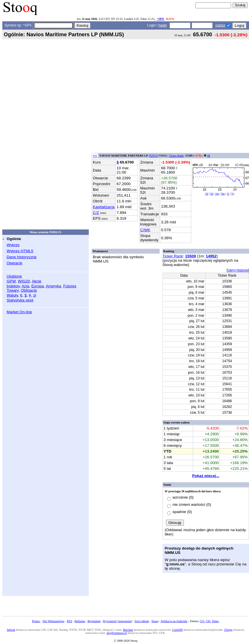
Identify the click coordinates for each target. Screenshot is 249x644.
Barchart (128, 630)
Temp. (216, 621)
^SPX (160, 19)
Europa (38, 286)
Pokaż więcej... (206, 476)
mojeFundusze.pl (117, 633)
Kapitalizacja (104, 207)
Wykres (13, 245)
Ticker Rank (176, 156)
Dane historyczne (22, 257)
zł (35, 295)
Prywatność (110, 621)
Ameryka (53, 286)
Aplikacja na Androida (174, 621)
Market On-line (19, 312)
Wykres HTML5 (20, 251)
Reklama (80, 621)
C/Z (96, 213)
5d (212, 194)
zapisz (220, 25)
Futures (70, 286)
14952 (211, 256)
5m (223, 194)
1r (228, 194)
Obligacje (29, 290)
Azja (25, 286)
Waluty (12, 295)
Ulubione (14, 276)
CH (208, 621)
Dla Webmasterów (53, 621)
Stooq (155, 621)
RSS (69, 621)
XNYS (154, 156)
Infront (11, 630)
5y (233, 194)
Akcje (36, 281)
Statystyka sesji (20, 300)
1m (217, 194)
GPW (11, 281)
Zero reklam (142, 621)
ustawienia (125, 621)
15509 (190, 256)
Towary (13, 290)
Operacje (15, 263)
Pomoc (36, 621)
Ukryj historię (238, 270)
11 (209, 156)
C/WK (145, 230)
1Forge (228, 630)
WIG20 (24, 281)
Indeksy (13, 286)
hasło (163, 25)
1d (207, 194)
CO (202, 621)
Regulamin (94, 621)
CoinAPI (178, 630)
